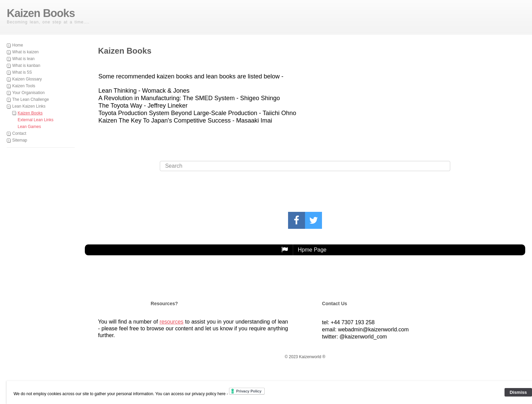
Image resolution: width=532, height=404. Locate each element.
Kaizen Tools (24, 86)
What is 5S (22, 72)
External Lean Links (35, 120)
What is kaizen (25, 52)
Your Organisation (28, 93)
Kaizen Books (30, 113)
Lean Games (29, 127)
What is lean (23, 59)
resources (171, 322)
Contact (19, 133)
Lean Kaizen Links (29, 106)
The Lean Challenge (31, 99)
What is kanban (26, 66)
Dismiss (518, 392)
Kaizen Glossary (27, 79)
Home (18, 45)
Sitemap (20, 140)
